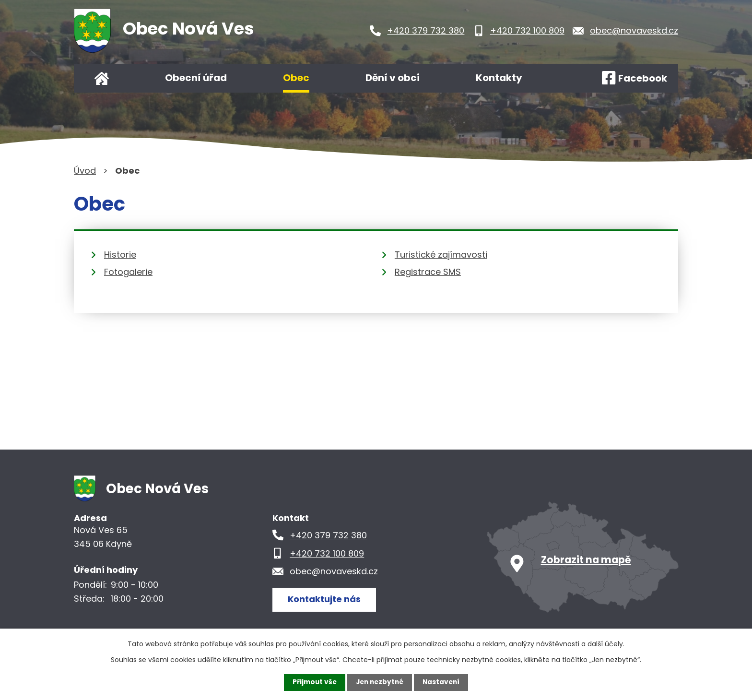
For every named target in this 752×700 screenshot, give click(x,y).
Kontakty (499, 78)
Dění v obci (393, 78)
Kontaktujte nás (325, 599)
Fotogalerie (128, 272)
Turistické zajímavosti (441, 255)
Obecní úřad (196, 78)
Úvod (102, 78)
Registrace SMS (428, 272)
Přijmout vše (312, 682)
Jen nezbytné (380, 682)
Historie (120, 255)
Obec (296, 78)
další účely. (606, 644)
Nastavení (443, 682)
